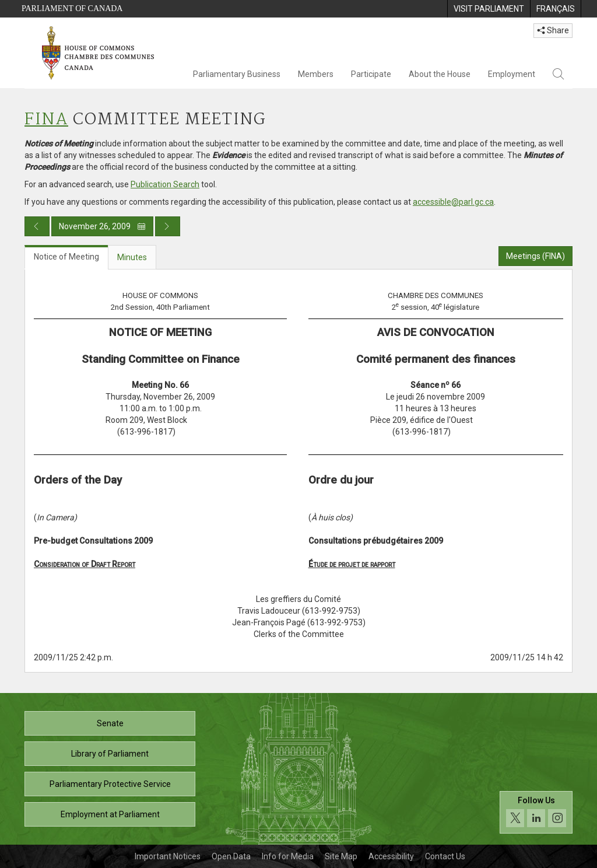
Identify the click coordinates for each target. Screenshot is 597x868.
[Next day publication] (168, 226)
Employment (512, 74)
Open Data (231, 856)
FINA (46, 120)
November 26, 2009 (102, 226)
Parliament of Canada (72, 8)
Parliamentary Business (237, 74)
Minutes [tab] (132, 257)
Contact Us (445, 856)
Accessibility (391, 856)
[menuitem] (489, 9)
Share (553, 30)
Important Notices (168, 856)
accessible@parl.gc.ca (453, 202)
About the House (440, 74)
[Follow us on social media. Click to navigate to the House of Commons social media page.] (536, 812)
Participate (371, 74)
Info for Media (288, 856)
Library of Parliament (110, 754)
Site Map (341, 856)
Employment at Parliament (110, 814)
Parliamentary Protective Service (110, 784)
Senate (110, 723)
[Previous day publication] (37, 226)
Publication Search (165, 184)
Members (316, 74)
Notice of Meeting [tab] (66, 257)
